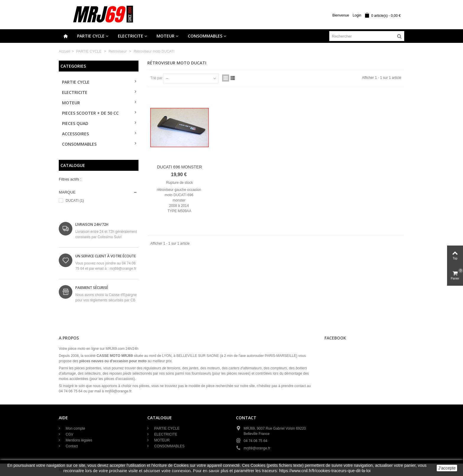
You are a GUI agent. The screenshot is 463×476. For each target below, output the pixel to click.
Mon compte (75, 428)
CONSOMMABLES (205, 36)
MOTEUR (166, 36)
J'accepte (447, 468)
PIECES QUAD (75, 123)
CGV (69, 434)
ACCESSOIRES (75, 134)
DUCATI (75, 201)
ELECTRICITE (131, 36)
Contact (71, 446)
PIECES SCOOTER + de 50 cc (90, 113)
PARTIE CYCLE (91, 36)
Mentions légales (78, 440)
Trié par (156, 78)
